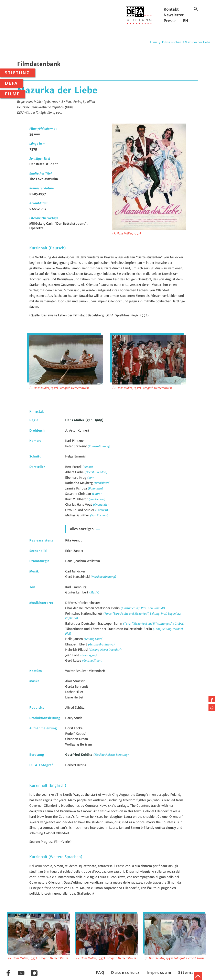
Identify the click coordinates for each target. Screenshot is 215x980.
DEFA (11, 83)
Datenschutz (125, 973)
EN (186, 21)
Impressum (159, 973)
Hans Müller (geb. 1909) (84, 420)
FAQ (100, 973)
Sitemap (188, 973)
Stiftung (18, 73)
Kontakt (171, 9)
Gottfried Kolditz (79, 755)
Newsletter (174, 15)
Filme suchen (172, 42)
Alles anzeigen (82, 529)
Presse (170, 21)
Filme (12, 94)
